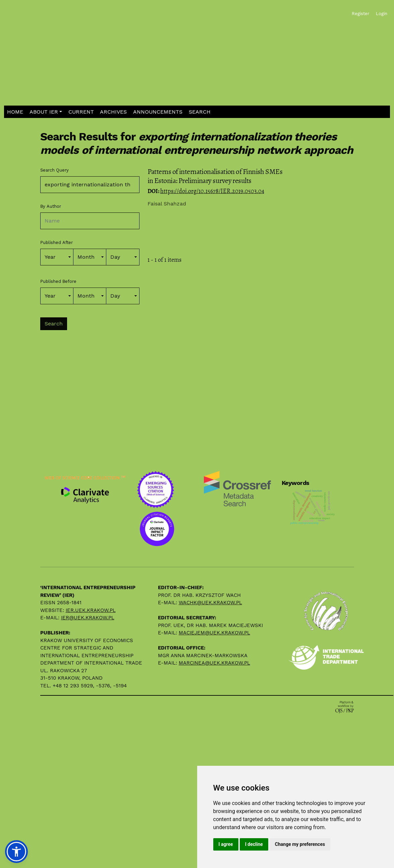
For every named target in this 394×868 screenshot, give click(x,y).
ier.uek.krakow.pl (91, 610)
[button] (46, 112)
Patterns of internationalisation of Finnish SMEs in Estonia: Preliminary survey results (215, 176)
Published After (57, 242)
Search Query (54, 170)
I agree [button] (226, 844)
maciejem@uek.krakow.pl (214, 633)
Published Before (58, 281)
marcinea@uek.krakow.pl (214, 663)
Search (54, 324)
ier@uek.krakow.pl (88, 618)
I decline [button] (254, 844)
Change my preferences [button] (300, 844)
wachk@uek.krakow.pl (210, 603)
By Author (51, 206)
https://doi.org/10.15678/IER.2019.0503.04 (212, 191)
